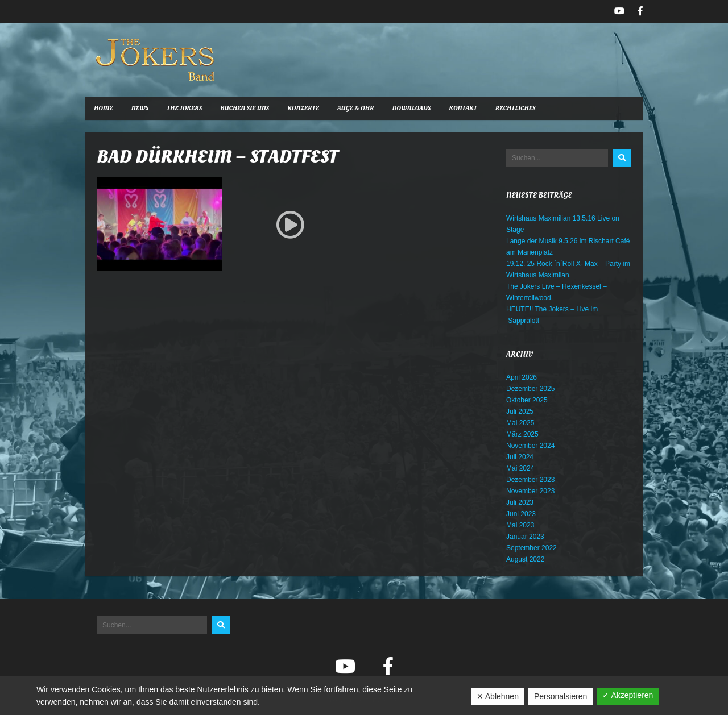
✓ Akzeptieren (628, 695)
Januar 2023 (525, 537)
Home (104, 108)
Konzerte (303, 108)
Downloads (412, 108)
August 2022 (525, 559)
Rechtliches (516, 108)
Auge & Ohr (356, 108)
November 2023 (530, 491)
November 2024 (530, 446)
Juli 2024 (520, 457)
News (140, 108)
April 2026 (522, 377)
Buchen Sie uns (245, 108)
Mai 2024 (520, 468)
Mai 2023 (520, 525)
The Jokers (184, 108)
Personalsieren (561, 696)
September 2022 (531, 548)
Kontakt (463, 108)
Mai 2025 (520, 423)
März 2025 (522, 434)
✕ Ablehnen (498, 696)
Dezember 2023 (530, 480)
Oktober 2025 (527, 400)
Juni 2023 (521, 514)
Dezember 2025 (530, 389)
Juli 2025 (520, 411)
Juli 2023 (520, 502)
